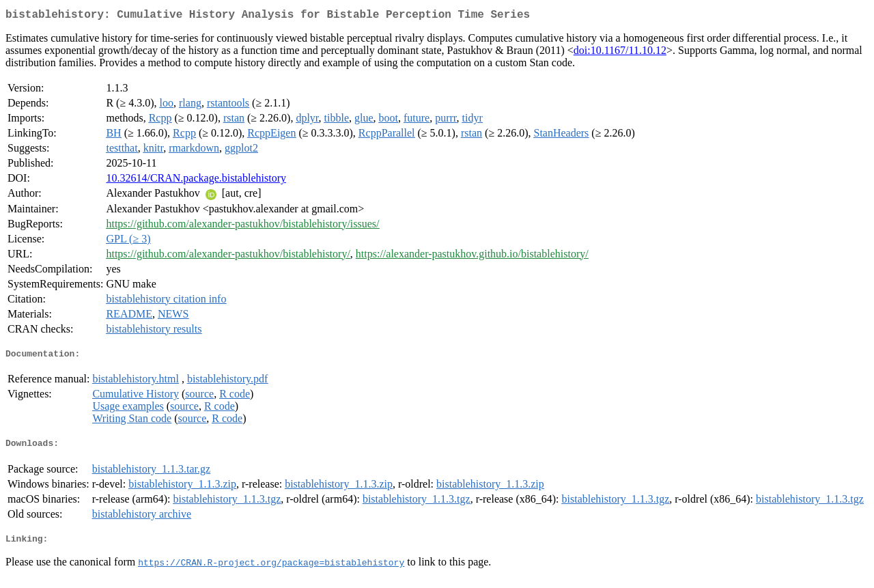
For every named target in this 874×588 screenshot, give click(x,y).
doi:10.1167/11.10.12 (620, 53)
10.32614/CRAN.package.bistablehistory (196, 181)
